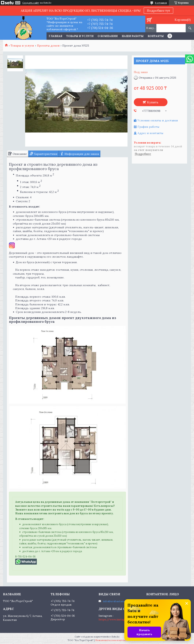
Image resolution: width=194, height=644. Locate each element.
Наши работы (133, 36)
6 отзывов (161, 3)
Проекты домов (48, 46)
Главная (55, 36)
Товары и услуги (80, 36)
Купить (153, 102)
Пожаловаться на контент (111, 640)
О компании (108, 36)
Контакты (156, 36)
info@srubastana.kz (116, 601)
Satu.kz (116, 637)
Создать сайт (31, 3)
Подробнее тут (158, 10)
